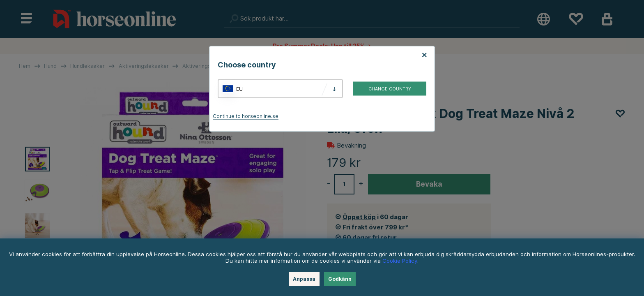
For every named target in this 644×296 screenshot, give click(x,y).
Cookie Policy (400, 261)
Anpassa (304, 279)
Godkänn (340, 279)
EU (239, 89)
